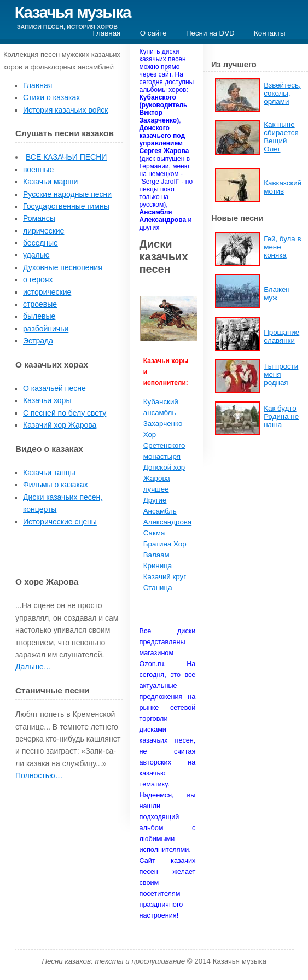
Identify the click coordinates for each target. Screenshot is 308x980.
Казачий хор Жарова (60, 425)
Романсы (39, 218)
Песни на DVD (210, 33)
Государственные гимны (66, 206)
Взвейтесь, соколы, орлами (282, 93)
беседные (40, 243)
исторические (47, 292)
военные (38, 170)
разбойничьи (46, 329)
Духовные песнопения (63, 267)
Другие (155, 500)
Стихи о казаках (51, 97)
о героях (38, 279)
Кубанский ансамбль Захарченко (163, 413)
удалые (36, 255)
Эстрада (38, 341)
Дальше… (33, 667)
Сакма (154, 533)
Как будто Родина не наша (281, 416)
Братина (158, 544)
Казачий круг (165, 577)
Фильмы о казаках (56, 485)
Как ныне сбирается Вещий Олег (281, 137)
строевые (40, 304)
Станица (158, 588)
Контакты (270, 33)
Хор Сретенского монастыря (164, 445)
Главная (107, 33)
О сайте (153, 33)
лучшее (156, 489)
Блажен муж (277, 294)
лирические (43, 231)
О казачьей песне (54, 388)
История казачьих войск (65, 110)
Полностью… (39, 775)
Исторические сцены (60, 522)
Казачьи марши (50, 182)
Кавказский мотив (283, 187)
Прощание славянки (281, 336)
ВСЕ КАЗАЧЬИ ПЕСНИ (66, 157)
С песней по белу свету (65, 413)
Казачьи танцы (49, 472)
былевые (39, 316)
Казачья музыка (73, 12)
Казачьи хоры (47, 400)
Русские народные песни (67, 194)
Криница (158, 566)
